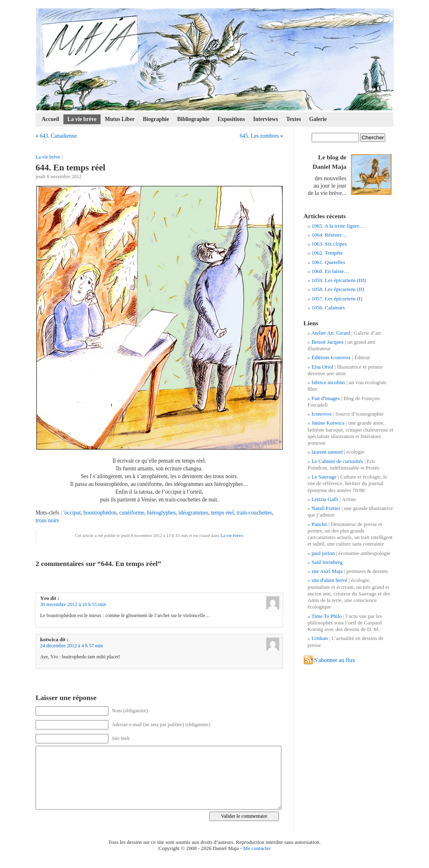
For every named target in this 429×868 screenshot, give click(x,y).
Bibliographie (193, 119)
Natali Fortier (326, 508)
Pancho (319, 524)
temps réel (222, 513)
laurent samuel (327, 452)
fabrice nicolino (328, 382)
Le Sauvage (324, 477)
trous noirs (47, 520)
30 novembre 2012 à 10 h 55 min (73, 604)
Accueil (51, 119)
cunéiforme (132, 513)
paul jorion (323, 553)
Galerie (318, 119)
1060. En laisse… (330, 271)
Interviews (266, 119)
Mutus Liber (120, 119)
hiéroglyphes (162, 513)
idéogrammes (193, 513)
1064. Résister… (329, 235)
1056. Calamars (328, 308)
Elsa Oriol (322, 367)
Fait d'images (326, 398)
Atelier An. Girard (331, 333)
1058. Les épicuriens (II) (338, 289)
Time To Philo (327, 616)
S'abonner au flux (335, 660)
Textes (294, 119)
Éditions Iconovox (331, 357)
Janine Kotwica (328, 423)
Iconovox (322, 414)
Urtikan (320, 638)
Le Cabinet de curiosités (337, 461)
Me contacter (257, 848)
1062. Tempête (327, 253)
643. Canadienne (58, 136)
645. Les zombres (259, 136)
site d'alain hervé (330, 580)
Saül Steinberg (327, 562)
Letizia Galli (325, 499)
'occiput (72, 513)
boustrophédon (100, 513)
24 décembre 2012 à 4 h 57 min (72, 646)
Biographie (156, 119)
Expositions (231, 119)
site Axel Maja (327, 571)
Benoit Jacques (328, 342)
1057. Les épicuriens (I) (337, 299)
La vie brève (82, 119)
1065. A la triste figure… (338, 226)
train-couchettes (254, 513)
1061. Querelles (328, 262)
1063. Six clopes (329, 244)
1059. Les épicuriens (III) (339, 280)
